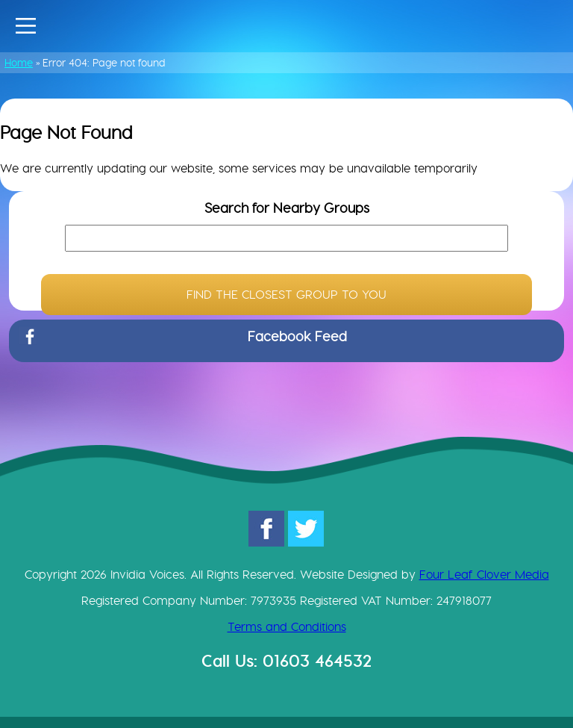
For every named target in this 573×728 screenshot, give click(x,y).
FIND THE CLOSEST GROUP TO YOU (286, 295)
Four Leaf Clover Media (484, 575)
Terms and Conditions (287, 627)
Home (19, 63)
